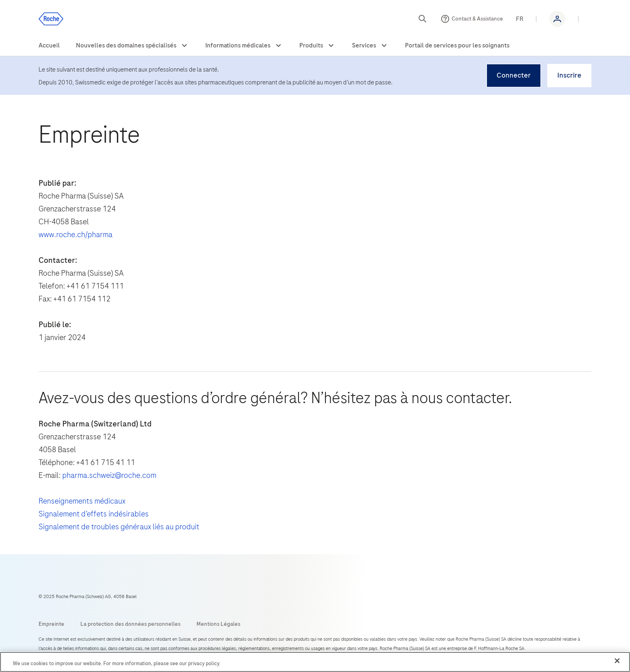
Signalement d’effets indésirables (94, 514)
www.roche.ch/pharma (76, 235)
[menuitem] (49, 46)
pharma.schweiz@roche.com (109, 475)
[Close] (617, 661)
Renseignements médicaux (82, 501)
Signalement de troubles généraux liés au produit (119, 527)
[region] (315, 662)
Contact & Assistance (477, 19)
